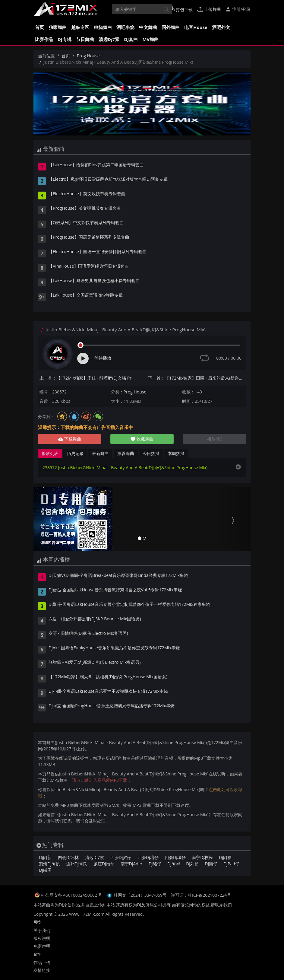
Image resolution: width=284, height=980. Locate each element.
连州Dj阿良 (77, 864)
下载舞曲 (70, 439)
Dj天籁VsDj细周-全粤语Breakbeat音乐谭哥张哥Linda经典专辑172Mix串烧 (118, 576)
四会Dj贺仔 (121, 857)
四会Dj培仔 (148, 857)
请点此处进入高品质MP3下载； (102, 780)
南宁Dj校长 (202, 857)
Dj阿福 (225, 857)
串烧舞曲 (103, 27)
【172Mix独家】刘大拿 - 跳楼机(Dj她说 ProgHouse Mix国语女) (108, 677)
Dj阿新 (45, 857)
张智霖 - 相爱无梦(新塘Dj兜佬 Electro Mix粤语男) (95, 663)
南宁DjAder (132, 864)
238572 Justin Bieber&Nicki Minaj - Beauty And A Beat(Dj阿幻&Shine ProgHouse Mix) (125, 468)
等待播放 (103, 358)
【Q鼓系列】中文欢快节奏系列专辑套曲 (86, 223)
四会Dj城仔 (175, 857)
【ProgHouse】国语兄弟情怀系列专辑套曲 (89, 237)
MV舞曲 (150, 39)
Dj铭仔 (155, 864)
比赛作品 (44, 39)
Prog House (88, 56)
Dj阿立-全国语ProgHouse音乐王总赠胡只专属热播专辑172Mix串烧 (112, 706)
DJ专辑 (65, 39)
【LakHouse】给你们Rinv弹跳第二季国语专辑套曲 (96, 165)
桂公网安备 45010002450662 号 (72, 895)
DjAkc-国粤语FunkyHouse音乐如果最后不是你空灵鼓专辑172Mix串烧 (114, 648)
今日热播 (151, 453)
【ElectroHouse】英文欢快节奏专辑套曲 (87, 194)
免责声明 (42, 946)
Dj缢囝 (45, 870)
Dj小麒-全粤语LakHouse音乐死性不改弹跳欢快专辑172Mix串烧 (108, 692)
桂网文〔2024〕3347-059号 (140, 895)
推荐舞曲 (126, 453)
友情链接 (42, 970)
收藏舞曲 (142, 439)
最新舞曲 (100, 453)
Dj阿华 (174, 864)
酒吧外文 (221, 27)
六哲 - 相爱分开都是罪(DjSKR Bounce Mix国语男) (95, 619)
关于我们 (42, 930)
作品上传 (42, 962)
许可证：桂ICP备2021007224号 (201, 895)
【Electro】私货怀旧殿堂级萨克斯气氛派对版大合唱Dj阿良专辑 (108, 180)
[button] (50, 519)
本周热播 (176, 453)
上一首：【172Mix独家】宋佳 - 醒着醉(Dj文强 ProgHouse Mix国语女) (88, 378)
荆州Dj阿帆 (49, 864)
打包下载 (181, 9)
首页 (39, 27)
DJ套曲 (131, 39)
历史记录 (75, 453)
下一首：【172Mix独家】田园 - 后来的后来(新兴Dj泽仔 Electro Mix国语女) (197, 378)
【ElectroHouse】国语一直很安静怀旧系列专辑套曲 (98, 252)
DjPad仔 (231, 864)
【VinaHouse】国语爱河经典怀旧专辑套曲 (89, 266)
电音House (196, 27)
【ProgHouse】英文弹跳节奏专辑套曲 (85, 208)
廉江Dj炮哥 (104, 864)
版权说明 (42, 938)
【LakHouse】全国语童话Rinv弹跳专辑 (86, 295)
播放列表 (50, 453)
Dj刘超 (192, 864)
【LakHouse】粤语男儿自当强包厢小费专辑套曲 (94, 281)
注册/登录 (238, 9)
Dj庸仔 (211, 864)
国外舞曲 (171, 27)
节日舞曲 (85, 39)
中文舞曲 (148, 27)
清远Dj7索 (109, 39)
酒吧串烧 (125, 27)
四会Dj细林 (68, 857)
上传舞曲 (209, 9)
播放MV (215, 439)
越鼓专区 (80, 27)
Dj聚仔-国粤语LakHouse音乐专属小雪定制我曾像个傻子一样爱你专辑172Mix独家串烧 (129, 605)
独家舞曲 (58, 27)
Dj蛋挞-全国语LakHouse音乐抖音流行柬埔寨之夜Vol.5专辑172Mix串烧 (115, 590)
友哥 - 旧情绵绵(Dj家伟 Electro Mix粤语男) (88, 634)
